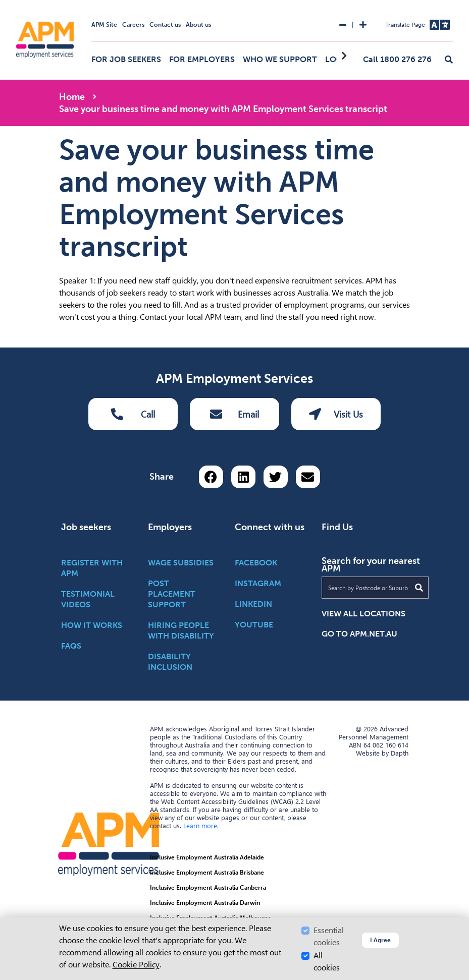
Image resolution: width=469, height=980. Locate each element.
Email (234, 414)
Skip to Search (4, 4)
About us (198, 25)
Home (72, 97)
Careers (133, 25)
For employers (202, 59)
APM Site (104, 25)
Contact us (165, 25)
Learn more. (201, 826)
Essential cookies (329, 936)
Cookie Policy (136, 965)
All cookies (327, 962)
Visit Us (336, 414)
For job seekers (126, 59)
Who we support (280, 59)
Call (133, 414)
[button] (449, 60)
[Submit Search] (419, 588)
